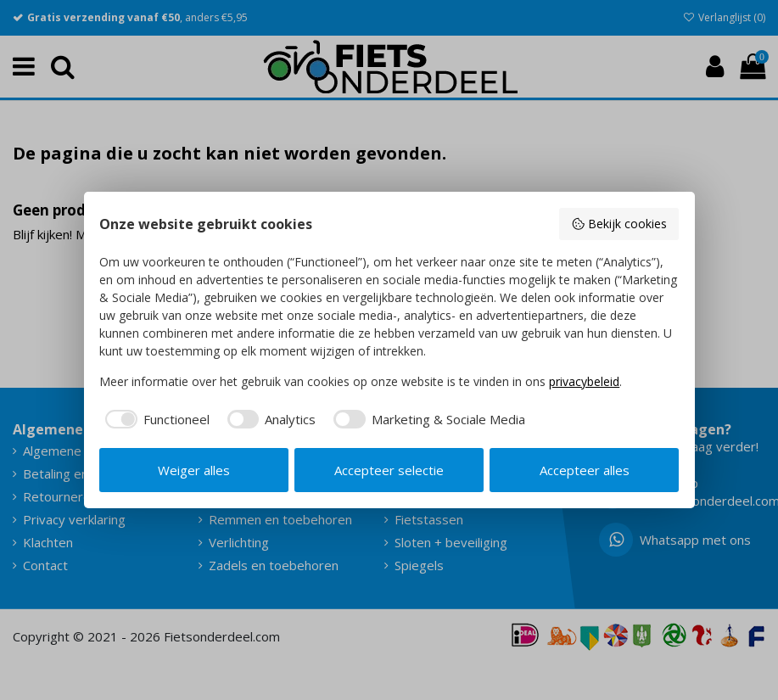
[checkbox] (154, 420)
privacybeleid (584, 381)
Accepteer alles (585, 470)
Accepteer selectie (389, 470)
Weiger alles (194, 470)
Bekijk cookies (619, 224)
